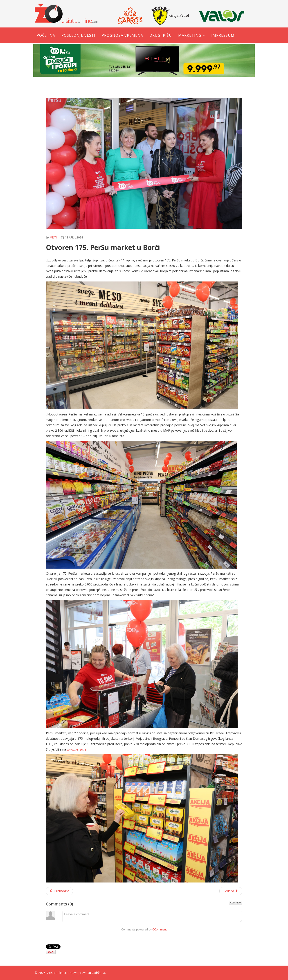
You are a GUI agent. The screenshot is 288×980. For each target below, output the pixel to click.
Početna (46, 35)
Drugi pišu (161, 35)
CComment (160, 929)
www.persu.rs (77, 749)
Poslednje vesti (78, 35)
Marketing (190, 35)
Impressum (223, 35)
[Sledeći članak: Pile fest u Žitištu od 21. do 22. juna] (231, 891)
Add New (235, 903)
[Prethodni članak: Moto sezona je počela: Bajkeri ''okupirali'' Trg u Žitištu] (59, 891)
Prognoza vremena (122, 35)
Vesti (53, 237)
